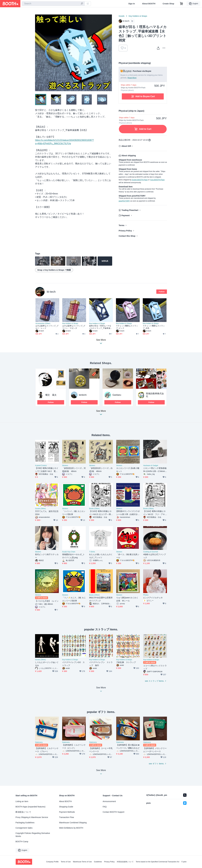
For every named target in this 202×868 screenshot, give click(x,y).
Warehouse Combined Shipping (73, 823)
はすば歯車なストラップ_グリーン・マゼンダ (74, 327)
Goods (121, 16)
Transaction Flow (66, 817)
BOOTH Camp (22, 842)
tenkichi (83, 395)
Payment (125, 215)
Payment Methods (67, 812)
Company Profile (52, 862)
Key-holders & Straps (138, 16)
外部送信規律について (125, 862)
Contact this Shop (127, 236)
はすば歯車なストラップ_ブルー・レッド (47, 327)
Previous (37, 53)
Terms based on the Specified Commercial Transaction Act (158, 862)
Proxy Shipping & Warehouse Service (32, 817)
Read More (132, 78)
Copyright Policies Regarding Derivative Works (33, 835)
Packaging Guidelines (25, 823)
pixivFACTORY (124, 201)
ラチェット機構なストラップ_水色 (154, 327)
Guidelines (98, 862)
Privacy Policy (125, 231)
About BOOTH (149, 4)
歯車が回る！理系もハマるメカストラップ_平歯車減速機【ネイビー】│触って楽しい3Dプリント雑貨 (101, 327)
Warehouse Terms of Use (82, 862)
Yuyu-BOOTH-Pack (157, 180)
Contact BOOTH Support (114, 812)
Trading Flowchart (130, 210)
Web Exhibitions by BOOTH (71, 828)
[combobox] (53, 4)
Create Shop (168, 4)
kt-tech (51, 292)
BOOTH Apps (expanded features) (30, 807)
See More (101, 413)
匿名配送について (23, 812)
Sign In (132, 4)
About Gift (126, 146)
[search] (82, 4)
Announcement (109, 801)
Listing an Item (22, 801)
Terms (121, 225)
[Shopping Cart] (181, 4)
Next (110, 53)
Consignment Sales (24, 828)
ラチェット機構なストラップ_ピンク (127, 327)
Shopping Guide (66, 807)
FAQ (105, 807)
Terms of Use (66, 862)
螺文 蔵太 (51, 395)
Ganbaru (117, 395)
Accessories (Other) (43, 323)
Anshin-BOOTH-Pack (140, 180)
